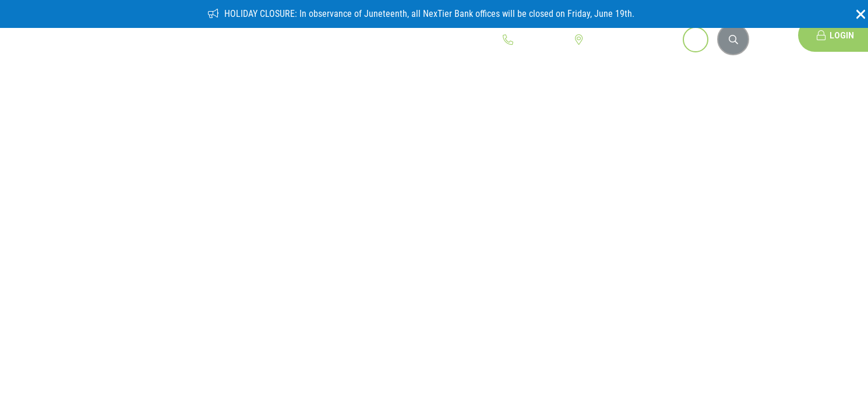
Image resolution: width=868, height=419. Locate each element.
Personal (196, 36)
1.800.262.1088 (536, 40)
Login (835, 35)
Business (252, 36)
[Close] (856, 14)
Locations (597, 40)
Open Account (650, 40)
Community (311, 36)
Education (373, 36)
